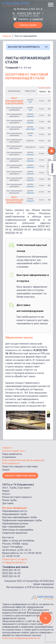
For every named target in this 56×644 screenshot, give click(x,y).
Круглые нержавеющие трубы (20, 517)
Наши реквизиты (12, 454)
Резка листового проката (17, 497)
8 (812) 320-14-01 (30, 14)
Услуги (6, 494)
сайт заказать (49, 599)
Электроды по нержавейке (18, 530)
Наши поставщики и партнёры (20, 466)
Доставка (8, 503)
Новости (7, 448)
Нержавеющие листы (15, 511)
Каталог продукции (15, 508)
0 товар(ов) (36, 19)
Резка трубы (9, 500)
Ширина (50, 88)
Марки (6, 491)
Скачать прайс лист (14, 451)
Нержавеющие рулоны (15, 524)
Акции (6, 470)
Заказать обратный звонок (20, 476)
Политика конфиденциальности (21, 638)
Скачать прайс (28, 25)
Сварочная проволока (15, 533)
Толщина (42, 88)
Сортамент (24, 488)
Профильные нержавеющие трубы (22, 520)
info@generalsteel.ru (14, 562)
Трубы (13, 488)
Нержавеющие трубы (15, 514)
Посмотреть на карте (15, 559)
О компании (9, 457)
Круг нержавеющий (14, 527)
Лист (5, 488)
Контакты (8, 537)
